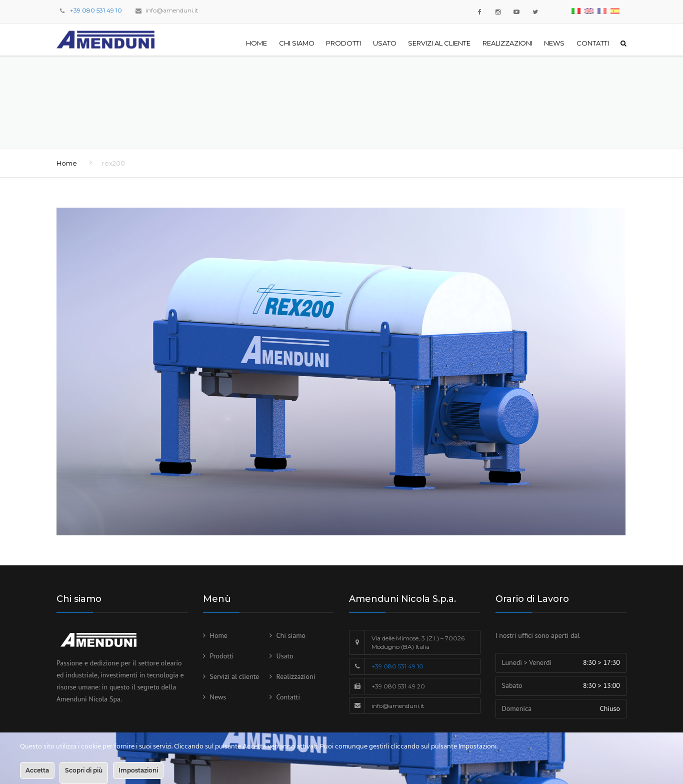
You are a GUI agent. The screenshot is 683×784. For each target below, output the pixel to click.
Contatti (593, 43)
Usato (385, 43)
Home (256, 43)
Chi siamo (297, 43)
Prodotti (343, 43)
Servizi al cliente (439, 43)
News (554, 43)
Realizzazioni (507, 43)
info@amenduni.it (172, 10)
